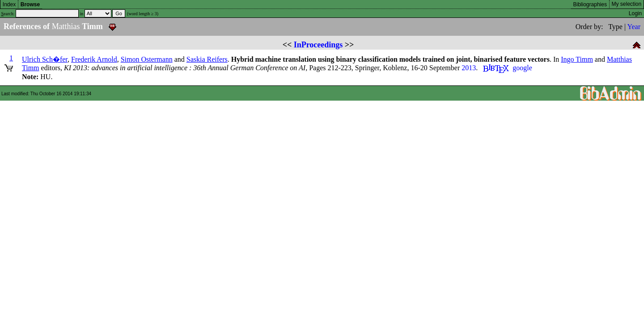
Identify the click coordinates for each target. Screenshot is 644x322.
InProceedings (318, 45)
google (522, 68)
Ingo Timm (577, 59)
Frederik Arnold (94, 59)
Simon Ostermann (147, 59)
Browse (30, 4)
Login (635, 13)
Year (634, 27)
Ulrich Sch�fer (45, 59)
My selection (627, 4)
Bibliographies (590, 4)
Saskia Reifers (207, 59)
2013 (469, 68)
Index (9, 4)
